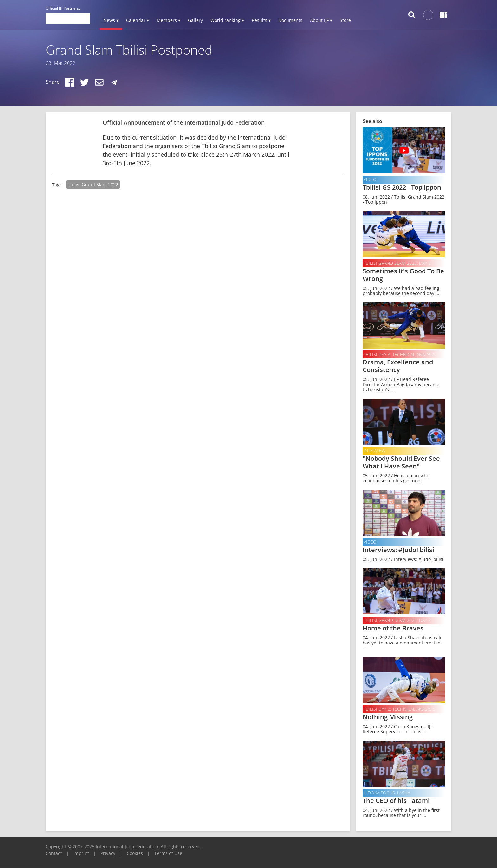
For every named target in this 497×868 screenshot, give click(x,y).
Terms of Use (168, 853)
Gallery (195, 20)
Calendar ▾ (138, 20)
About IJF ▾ (321, 20)
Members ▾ (168, 20)
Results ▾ (261, 20)
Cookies (135, 853)
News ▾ (111, 20)
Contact (54, 853)
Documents (290, 20)
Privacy (108, 853)
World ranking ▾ (227, 20)
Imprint (81, 853)
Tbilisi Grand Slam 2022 (93, 184)
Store (345, 20)
